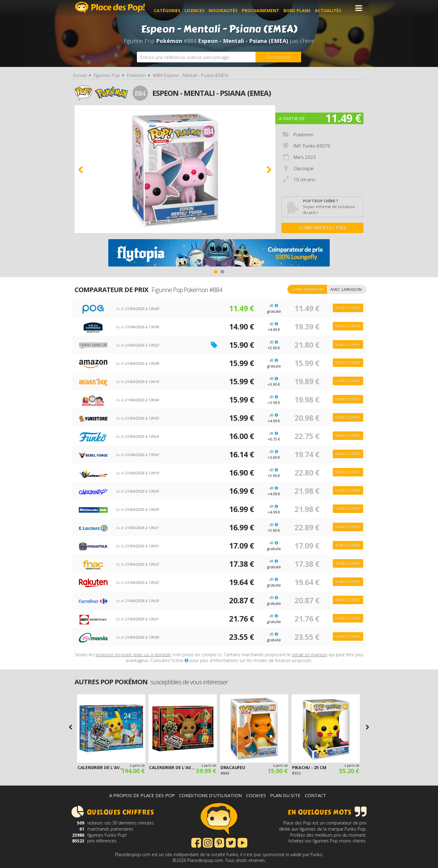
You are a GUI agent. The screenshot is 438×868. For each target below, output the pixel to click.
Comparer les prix (323, 228)
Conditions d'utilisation (210, 795)
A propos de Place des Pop (142, 795)
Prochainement (265, 8)
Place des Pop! (110, 7)
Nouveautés (228, 8)
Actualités (333, 8)
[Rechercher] (278, 57)
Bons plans (302, 8)
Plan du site (285, 795)
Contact (315, 795)
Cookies (256, 795)
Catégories (172, 8)
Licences (199, 8)
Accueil (80, 75)
